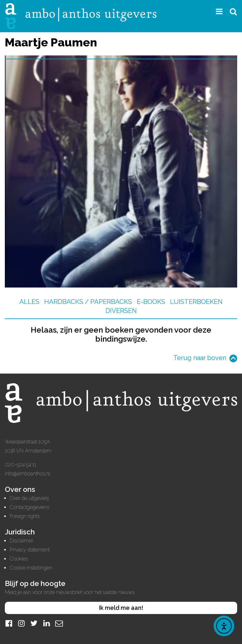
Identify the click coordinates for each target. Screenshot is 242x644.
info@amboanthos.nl (28, 474)
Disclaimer (21, 541)
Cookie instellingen (31, 568)
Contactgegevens (29, 507)
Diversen (121, 311)
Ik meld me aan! (121, 608)
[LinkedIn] (46, 623)
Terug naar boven (200, 358)
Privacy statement (30, 550)
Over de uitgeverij (29, 498)
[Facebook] (9, 623)
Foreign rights (25, 516)
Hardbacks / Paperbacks (88, 302)
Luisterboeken (196, 302)
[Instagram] (21, 623)
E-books (151, 302)
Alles (29, 302)
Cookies (19, 559)
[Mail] (59, 623)
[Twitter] (34, 623)
